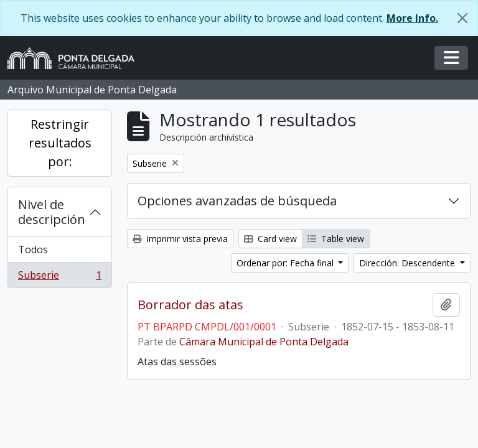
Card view (270, 239)
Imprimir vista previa (180, 239)
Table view (336, 239)
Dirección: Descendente (408, 263)
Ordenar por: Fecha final (286, 263)
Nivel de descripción (52, 212)
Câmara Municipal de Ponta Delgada (264, 342)
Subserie (59, 278)
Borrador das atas (190, 305)
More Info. (412, 18)
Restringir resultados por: (60, 143)
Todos (33, 250)
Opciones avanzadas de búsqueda (237, 201)
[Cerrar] (462, 18)
